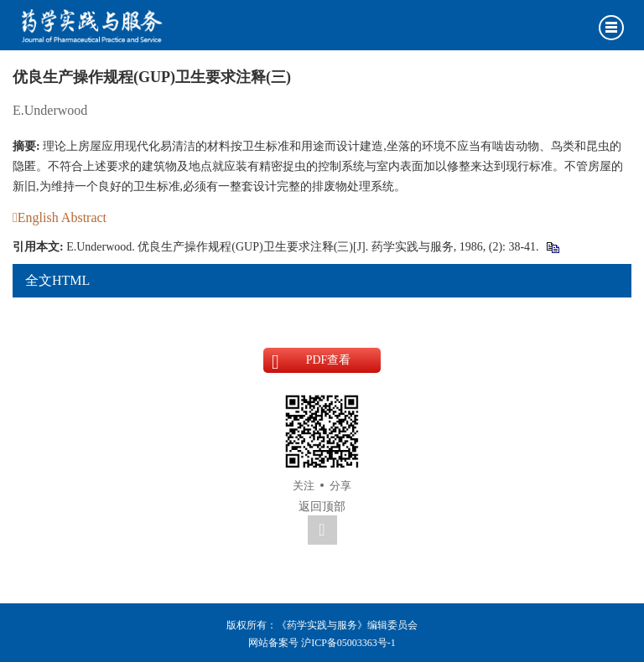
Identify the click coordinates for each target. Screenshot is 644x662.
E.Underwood (50, 110)
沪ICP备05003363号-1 (348, 643)
